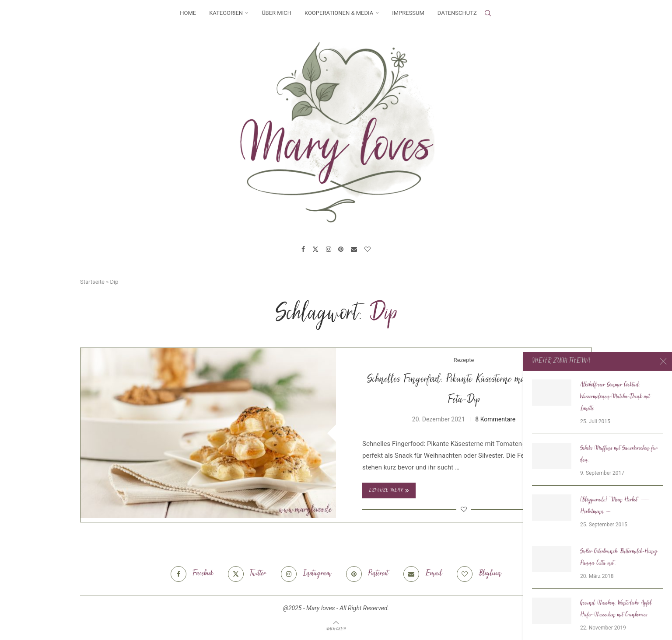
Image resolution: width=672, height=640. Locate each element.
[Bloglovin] (367, 249)
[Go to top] (336, 629)
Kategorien (226, 13)
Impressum (408, 13)
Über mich (276, 13)
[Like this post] (464, 509)
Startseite (92, 282)
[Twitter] (315, 249)
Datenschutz (457, 13)
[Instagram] (329, 249)
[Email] (354, 249)
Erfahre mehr (389, 490)
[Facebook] (303, 249)
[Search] (488, 13)
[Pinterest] (341, 249)
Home (188, 13)
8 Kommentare (495, 419)
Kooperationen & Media (339, 13)
